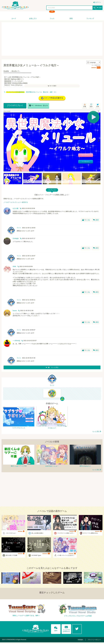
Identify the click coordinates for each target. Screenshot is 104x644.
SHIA (14, 267)
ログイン (98, 2)
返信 (96, 220)
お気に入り (33, 18)
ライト (19, 228)
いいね (86, 220)
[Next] (98, 141)
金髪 (51, 92)
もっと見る (96, 433)
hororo (15, 311)
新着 (71, 18)
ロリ (55, 92)
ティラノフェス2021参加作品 (15, 92)
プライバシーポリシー (95, 641)
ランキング (90, 18)
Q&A (55, 630)
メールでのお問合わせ (66, 630)
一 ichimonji (16, 341)
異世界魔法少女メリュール (34, 92)
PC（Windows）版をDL (35, 106)
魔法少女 (46, 92)
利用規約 (82, 641)
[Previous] (6, 141)
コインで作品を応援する (52, 98)
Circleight (16, 239)
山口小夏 (16, 209)
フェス (52, 18)
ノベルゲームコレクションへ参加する (16, 203)
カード (14, 18)
